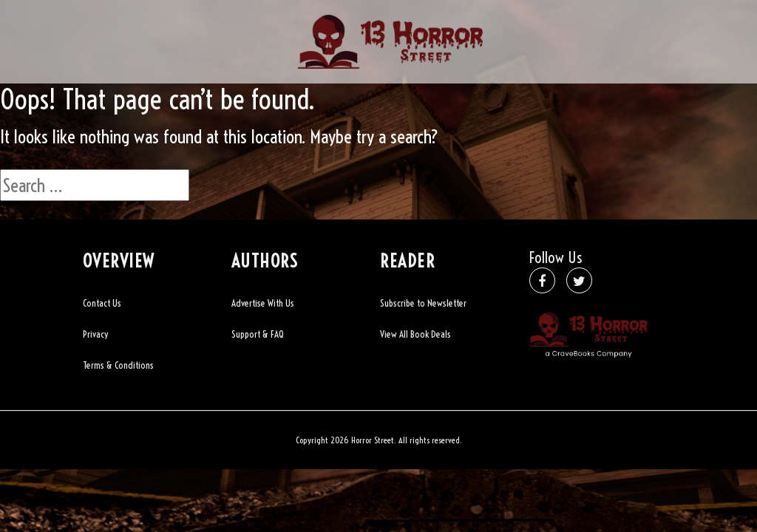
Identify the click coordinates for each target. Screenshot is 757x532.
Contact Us (102, 303)
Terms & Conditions (118, 365)
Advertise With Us (263, 303)
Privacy (95, 334)
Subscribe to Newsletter (423, 303)
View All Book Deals (415, 334)
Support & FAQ (258, 334)
